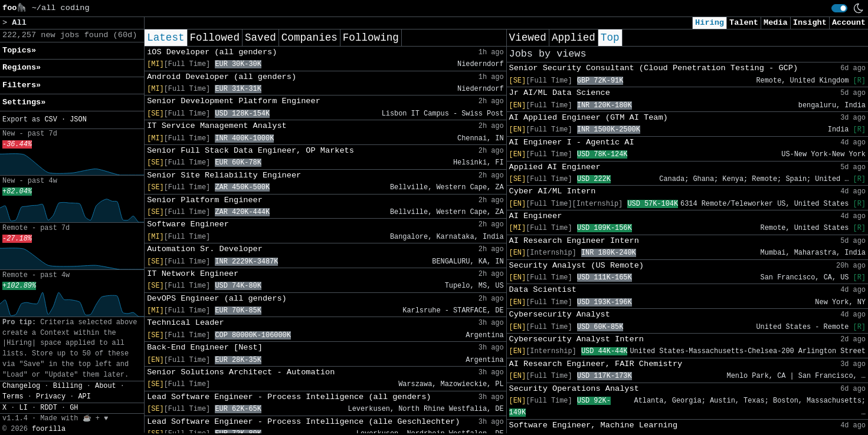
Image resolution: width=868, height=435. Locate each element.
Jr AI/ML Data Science (560, 93)
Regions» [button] (22, 67)
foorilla (49, 429)
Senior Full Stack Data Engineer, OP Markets (250, 151)
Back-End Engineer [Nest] (205, 347)
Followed (215, 38)
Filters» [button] (22, 85)
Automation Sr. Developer (205, 249)
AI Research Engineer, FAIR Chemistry (596, 364)
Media (776, 23)
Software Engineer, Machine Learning (594, 425)
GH (74, 408)
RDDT (49, 408)
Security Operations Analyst (574, 389)
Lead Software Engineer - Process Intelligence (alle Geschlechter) (303, 422)
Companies (309, 38)
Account (849, 23)
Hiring (710, 23)
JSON (78, 120)
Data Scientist (543, 290)
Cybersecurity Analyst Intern (577, 339)
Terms (13, 397)
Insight (810, 23)
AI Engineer (536, 216)
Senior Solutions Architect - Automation (241, 372)
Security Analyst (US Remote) (577, 266)
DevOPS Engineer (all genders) (217, 299)
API (84, 397)
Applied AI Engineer (555, 167)
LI (24, 408)
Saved (261, 38)
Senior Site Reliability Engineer (224, 175)
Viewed (528, 38)
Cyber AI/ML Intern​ (553, 191)
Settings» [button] (24, 102)
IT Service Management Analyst (217, 126)
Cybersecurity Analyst (560, 314)
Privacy (51, 397)
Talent (744, 23)
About (106, 386)
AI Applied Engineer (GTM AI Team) (589, 118)
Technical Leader (186, 323)
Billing (68, 386)
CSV (50, 120)
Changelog (21, 386)
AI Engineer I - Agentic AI (572, 142)
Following (371, 38)
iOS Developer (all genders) (212, 52)
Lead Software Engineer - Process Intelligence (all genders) (289, 397)
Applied (574, 38)
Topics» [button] (19, 50)
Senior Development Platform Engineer (234, 101)
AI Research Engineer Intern (574, 241)
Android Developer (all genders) (222, 77)
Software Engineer (188, 224)
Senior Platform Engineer (205, 200)
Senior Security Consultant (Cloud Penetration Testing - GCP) (654, 68)
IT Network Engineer (193, 274)
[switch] (839, 8)
